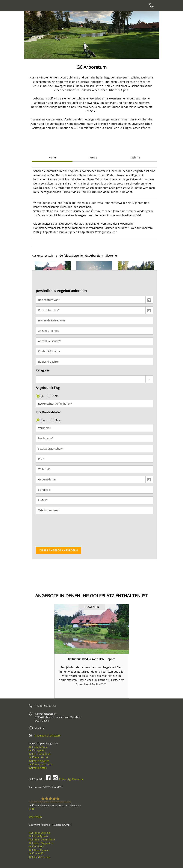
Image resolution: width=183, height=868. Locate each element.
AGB (31, 809)
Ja (40, 396)
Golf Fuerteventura (40, 857)
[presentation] (51, 530)
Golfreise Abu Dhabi (40, 754)
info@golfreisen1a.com (48, 736)
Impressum (35, 817)
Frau (56, 420)
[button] (35, 35)
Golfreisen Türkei (38, 757)
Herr (42, 420)
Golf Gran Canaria (39, 850)
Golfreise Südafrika (39, 833)
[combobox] (94, 379)
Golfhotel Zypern (38, 836)
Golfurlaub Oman (39, 747)
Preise (93, 157)
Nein (53, 396)
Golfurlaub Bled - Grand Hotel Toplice (92, 659)
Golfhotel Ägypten (39, 761)
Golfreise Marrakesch (41, 764)
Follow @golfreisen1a (71, 779)
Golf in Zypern (37, 750)
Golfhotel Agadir (38, 768)
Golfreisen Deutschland (42, 840)
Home (52, 157)
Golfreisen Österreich (41, 843)
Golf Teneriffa (37, 853)
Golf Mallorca (36, 846)
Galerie (135, 157)
